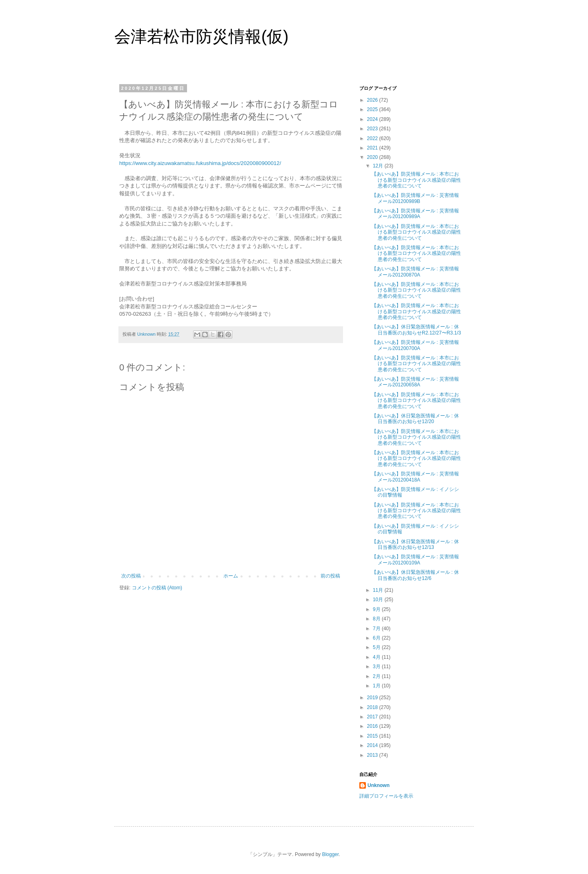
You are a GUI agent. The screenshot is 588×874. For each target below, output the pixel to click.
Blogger (331, 854)
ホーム (231, 576)
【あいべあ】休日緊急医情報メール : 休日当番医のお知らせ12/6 (415, 575)
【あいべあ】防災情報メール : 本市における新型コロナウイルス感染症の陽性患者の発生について (416, 180)
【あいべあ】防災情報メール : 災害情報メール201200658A (415, 382)
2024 (373, 119)
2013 (373, 755)
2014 (373, 745)
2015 (373, 736)
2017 (373, 717)
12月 (379, 166)
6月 (377, 638)
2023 (373, 129)
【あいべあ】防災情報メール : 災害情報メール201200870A (415, 272)
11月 (379, 590)
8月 (377, 619)
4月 (377, 657)
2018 (373, 707)
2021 (373, 148)
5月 (377, 647)
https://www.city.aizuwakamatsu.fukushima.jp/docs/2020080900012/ (200, 163)
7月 (377, 629)
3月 (377, 667)
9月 (377, 609)
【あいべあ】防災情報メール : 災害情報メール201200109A (415, 560)
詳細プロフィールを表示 (386, 796)
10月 (379, 600)
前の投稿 (330, 576)
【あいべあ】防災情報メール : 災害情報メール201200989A (415, 214)
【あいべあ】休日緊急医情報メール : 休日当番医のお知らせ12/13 (415, 544)
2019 (373, 698)
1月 (377, 686)
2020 (373, 157)
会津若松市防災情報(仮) (202, 36)
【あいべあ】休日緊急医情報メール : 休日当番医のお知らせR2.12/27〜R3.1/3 (416, 330)
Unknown (379, 785)
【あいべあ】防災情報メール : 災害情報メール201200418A (415, 477)
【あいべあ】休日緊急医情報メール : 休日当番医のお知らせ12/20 (415, 419)
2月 (377, 676)
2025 (373, 109)
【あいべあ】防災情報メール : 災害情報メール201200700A (415, 345)
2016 (373, 726)
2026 (373, 100)
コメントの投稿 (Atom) (157, 588)
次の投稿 (131, 576)
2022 (373, 138)
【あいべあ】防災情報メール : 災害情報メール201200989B (415, 198)
